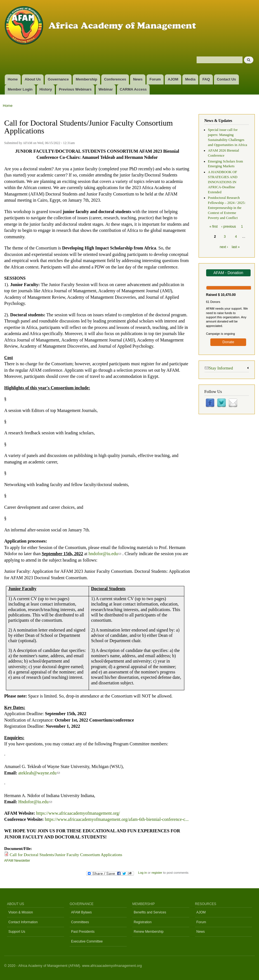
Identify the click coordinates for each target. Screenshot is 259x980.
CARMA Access (133, 89)
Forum (155, 79)
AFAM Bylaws (81, 912)
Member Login (20, 89)
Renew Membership (149, 932)
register (157, 873)
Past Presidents (83, 932)
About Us (33, 79)
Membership (87, 79)
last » (236, 247)
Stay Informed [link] (219, 368)
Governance (58, 79)
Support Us (17, 932)
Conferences (115, 79)
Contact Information (23, 922)
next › (224, 247)
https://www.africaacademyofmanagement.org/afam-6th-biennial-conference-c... (117, 819)
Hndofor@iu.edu (35, 802)
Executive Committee (87, 941)
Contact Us (226, 79)
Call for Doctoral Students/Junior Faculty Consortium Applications (66, 855)
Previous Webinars (75, 89)
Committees (80, 922)
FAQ (206, 79)
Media (190, 79)
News (138, 79)
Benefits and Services (150, 912)
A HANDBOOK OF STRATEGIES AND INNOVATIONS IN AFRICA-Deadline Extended (222, 182)
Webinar (106, 89)
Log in (143, 873)
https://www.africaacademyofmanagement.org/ (78, 813)
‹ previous (229, 227)
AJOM (173, 79)
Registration (143, 922)
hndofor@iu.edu (105, 554)
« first (214, 227)
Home (13, 79)
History (46, 89)
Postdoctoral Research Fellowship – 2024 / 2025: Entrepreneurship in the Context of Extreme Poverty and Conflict (227, 208)
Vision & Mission (21, 912)
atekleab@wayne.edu (39, 773)
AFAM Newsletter (17, 861)
